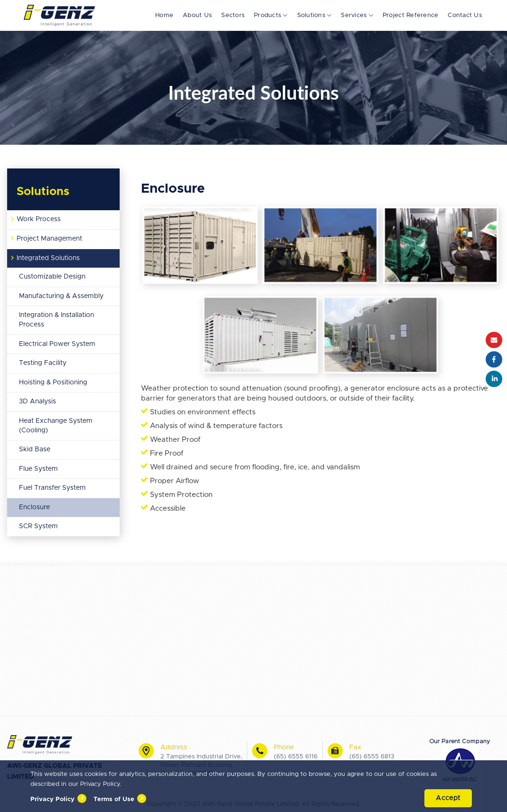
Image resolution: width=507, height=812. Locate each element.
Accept (448, 798)
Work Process (39, 219)
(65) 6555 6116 (296, 757)
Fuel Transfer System (52, 488)
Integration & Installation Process (56, 320)
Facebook (494, 359)
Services (357, 15)
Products (271, 15)
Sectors (233, 15)
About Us (197, 15)
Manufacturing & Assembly (61, 296)
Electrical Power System (57, 344)
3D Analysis (38, 401)
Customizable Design (52, 277)
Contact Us (465, 15)
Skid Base (35, 449)
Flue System (38, 469)
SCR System (38, 526)
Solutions (315, 15)
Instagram (494, 379)
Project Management (49, 239)
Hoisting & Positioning (53, 383)
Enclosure (34, 507)
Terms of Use (114, 799)
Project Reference (410, 15)
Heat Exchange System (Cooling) (56, 426)
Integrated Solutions (48, 258)
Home (164, 15)
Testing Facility (43, 363)
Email (494, 340)
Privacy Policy (52, 799)
